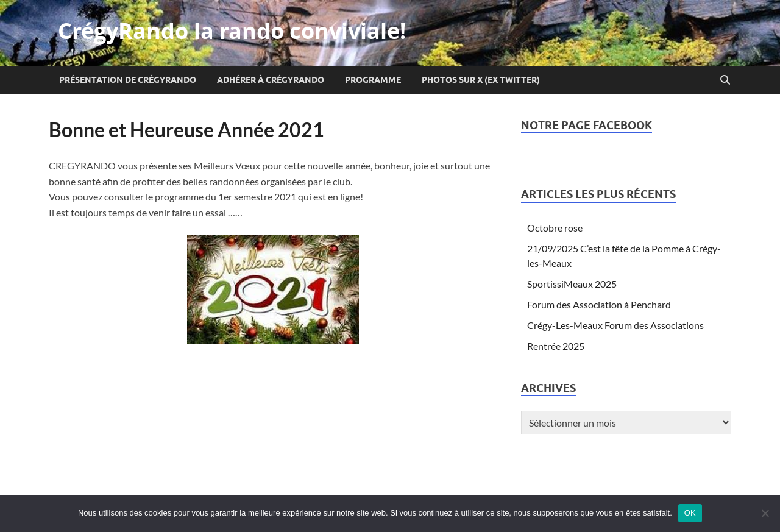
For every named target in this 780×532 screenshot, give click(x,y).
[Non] (765, 513)
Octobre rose (555, 228)
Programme (373, 80)
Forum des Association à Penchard (599, 304)
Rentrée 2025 (556, 346)
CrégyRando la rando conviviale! (232, 31)
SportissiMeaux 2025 (572, 284)
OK (690, 513)
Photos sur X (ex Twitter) (481, 80)
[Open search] (725, 80)
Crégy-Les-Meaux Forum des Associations (615, 325)
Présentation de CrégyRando (128, 80)
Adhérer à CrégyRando (271, 80)
